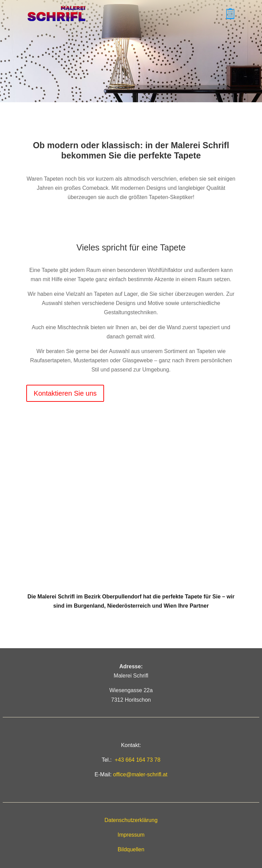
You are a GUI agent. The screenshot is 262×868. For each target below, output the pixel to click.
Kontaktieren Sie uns (65, 393)
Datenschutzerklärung (131, 820)
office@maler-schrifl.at (140, 774)
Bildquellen (131, 849)
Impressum (131, 835)
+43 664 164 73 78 (137, 760)
